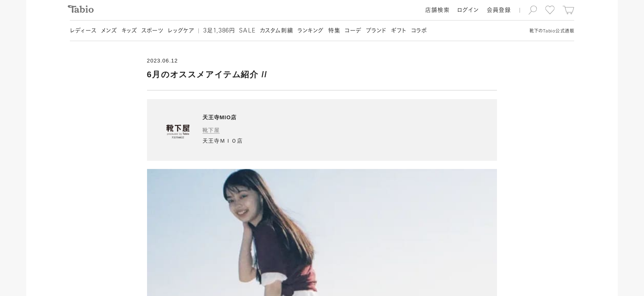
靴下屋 (211, 130)
